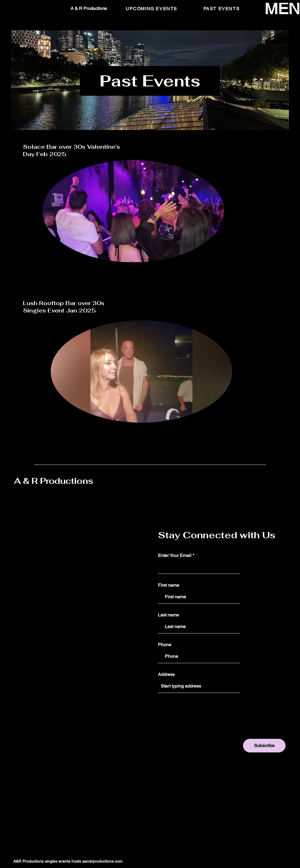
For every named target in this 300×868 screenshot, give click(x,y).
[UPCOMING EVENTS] (152, 8)
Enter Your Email (175, 556)
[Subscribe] (264, 746)
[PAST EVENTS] (222, 8)
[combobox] (199, 686)
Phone (165, 645)
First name (169, 585)
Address (166, 675)
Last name (168, 615)
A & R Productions (53, 481)
